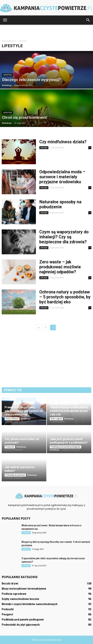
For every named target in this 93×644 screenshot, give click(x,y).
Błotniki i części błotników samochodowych (30, 604)
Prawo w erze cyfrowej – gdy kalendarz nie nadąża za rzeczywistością (24, 411)
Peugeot (7, 614)
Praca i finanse (12, 419)
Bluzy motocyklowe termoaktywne (24, 589)
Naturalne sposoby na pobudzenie (60, 204)
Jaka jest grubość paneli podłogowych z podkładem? (69, 441)
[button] (88, 20)
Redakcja (7, 85)
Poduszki (10, 447)
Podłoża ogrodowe (14, 594)
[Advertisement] (46, 31)
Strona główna (9, 41)
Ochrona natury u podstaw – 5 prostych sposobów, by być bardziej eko (65, 297)
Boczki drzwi (10, 584)
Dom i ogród (56, 419)
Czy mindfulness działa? (63, 142)
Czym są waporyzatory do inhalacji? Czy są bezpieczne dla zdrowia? (64, 237)
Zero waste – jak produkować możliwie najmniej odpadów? (60, 267)
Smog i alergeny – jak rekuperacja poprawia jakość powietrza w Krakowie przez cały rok (69, 409)
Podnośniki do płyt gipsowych (21, 625)
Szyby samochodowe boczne (20, 599)
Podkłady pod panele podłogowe (65, 447)
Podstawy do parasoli (15, 475)
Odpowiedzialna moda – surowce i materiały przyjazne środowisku (62, 177)
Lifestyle (8, 75)
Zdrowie (26, 533)
